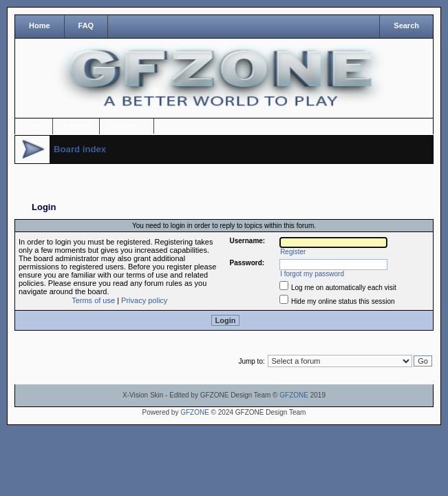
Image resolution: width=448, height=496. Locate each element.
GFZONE (294, 395)
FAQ (86, 25)
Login (35, 126)
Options (123, 126)
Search (406, 25)
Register (77, 126)
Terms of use (93, 300)
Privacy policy (144, 300)
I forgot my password (312, 274)
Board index (80, 149)
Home (40, 25)
